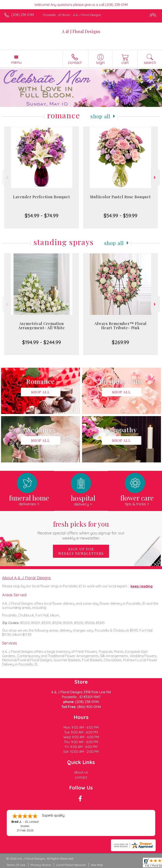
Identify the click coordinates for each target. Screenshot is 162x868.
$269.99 (120, 342)
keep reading (142, 586)
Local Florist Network (71, 865)
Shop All (100, 116)
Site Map (97, 865)
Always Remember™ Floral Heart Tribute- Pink (121, 326)
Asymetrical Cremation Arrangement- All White (42, 326)
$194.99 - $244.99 (42, 342)
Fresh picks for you (81, 530)
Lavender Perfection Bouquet (42, 197)
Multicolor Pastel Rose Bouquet (120, 197)
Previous (7, 178)
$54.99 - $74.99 (42, 216)
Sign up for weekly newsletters (81, 551)
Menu (16, 62)
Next (155, 178)
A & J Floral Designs (81, 31)
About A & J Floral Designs (26, 578)
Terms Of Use (16, 865)
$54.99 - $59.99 (120, 216)
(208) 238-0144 (23, 15)
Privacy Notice (41, 865)
